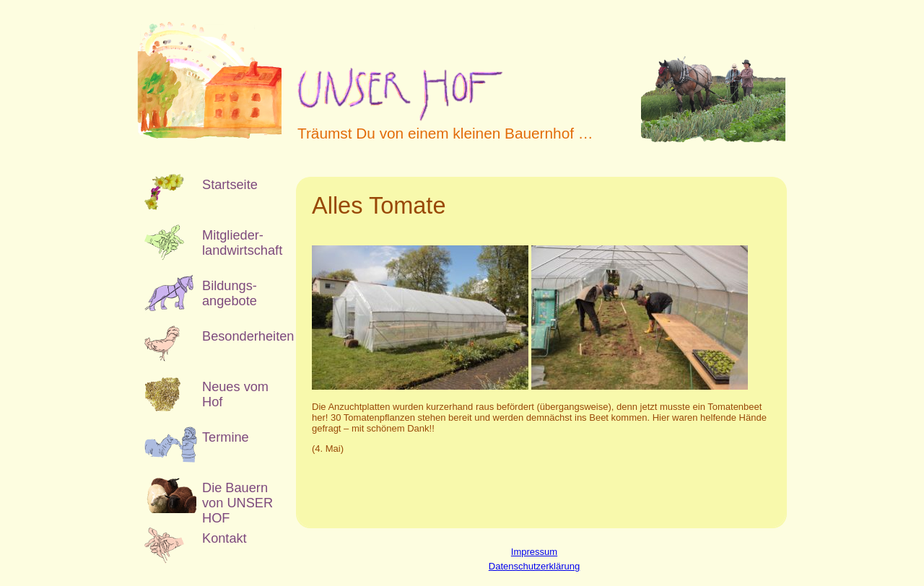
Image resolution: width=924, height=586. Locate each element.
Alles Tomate (379, 206)
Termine (226, 437)
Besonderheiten (238, 336)
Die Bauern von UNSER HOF (237, 497)
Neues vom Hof (235, 394)
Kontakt (225, 538)
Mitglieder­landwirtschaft (238, 243)
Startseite (230, 185)
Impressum (534, 552)
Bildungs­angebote (230, 293)
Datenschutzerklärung (534, 566)
